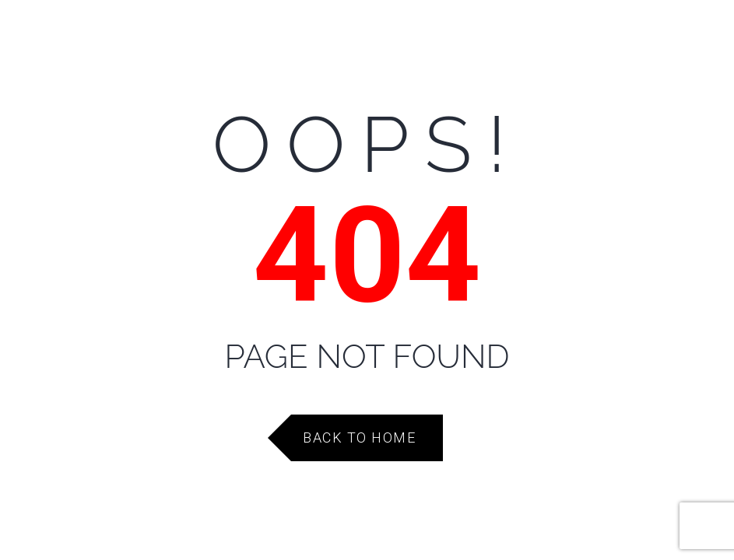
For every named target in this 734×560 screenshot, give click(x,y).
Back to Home (359, 437)
